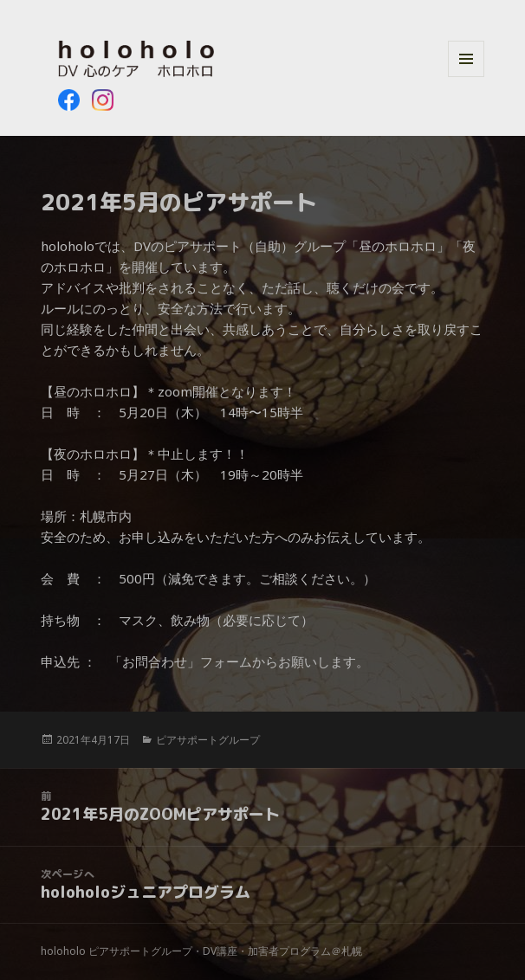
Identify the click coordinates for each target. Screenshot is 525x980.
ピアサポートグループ (208, 740)
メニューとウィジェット (466, 77)
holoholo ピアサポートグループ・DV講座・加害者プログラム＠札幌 (201, 951)
